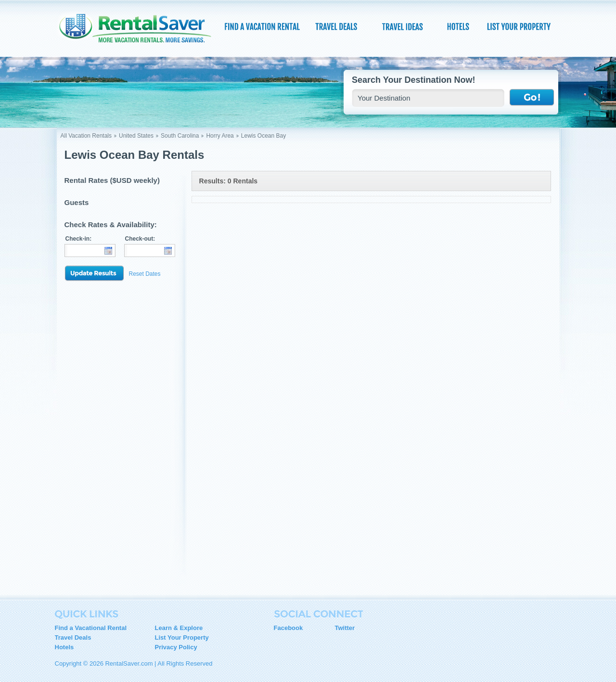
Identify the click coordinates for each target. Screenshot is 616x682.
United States (136, 136)
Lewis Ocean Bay (263, 136)
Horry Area (220, 136)
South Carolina (180, 136)
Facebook (289, 628)
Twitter (345, 628)
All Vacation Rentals (86, 136)
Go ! (532, 98)
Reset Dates (145, 274)
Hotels (64, 647)
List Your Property (182, 637)
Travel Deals (73, 637)
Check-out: (140, 239)
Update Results (94, 274)
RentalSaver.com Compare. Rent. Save (141, 31)
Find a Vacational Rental (91, 628)
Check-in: (79, 239)
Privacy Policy (176, 647)
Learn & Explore (179, 628)
